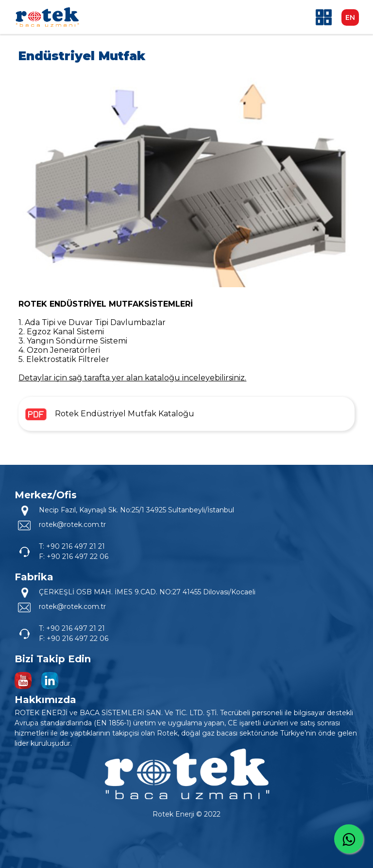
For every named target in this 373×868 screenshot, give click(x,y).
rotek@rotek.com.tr (72, 524)
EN (350, 17)
